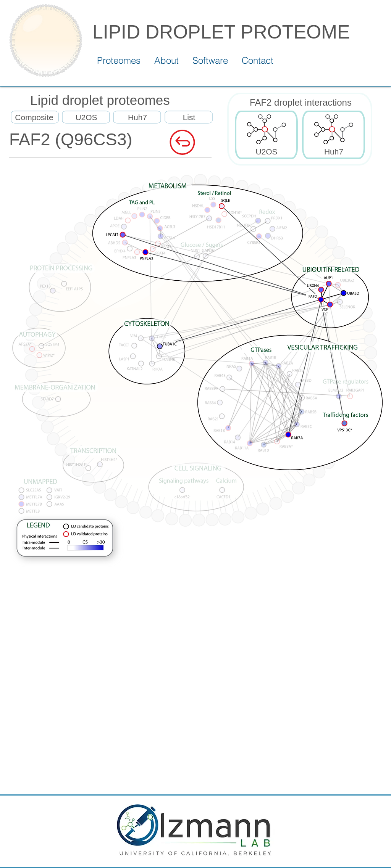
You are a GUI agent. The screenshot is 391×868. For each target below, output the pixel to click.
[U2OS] (86, 117)
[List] (189, 117)
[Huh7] (137, 117)
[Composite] (34, 117)
